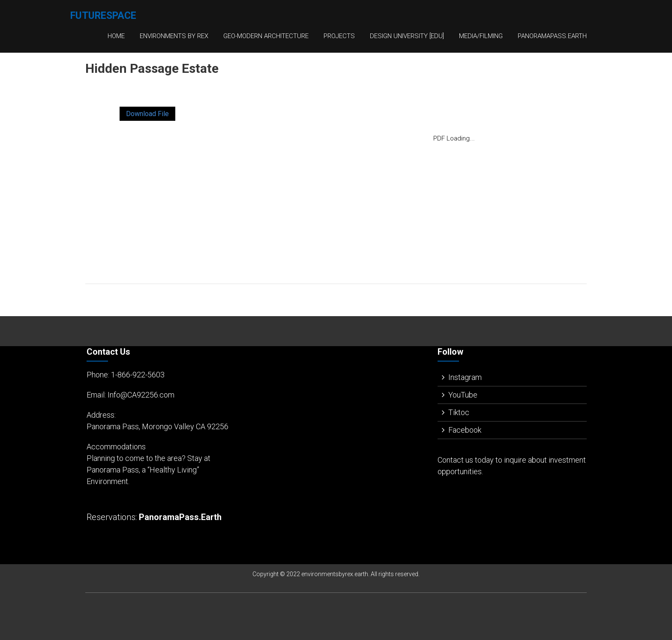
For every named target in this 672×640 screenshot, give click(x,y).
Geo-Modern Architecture (266, 36)
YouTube (463, 395)
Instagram (465, 377)
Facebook (465, 430)
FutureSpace (103, 16)
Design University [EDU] (407, 36)
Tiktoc (459, 412)
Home (116, 36)
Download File (147, 114)
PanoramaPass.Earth (552, 36)
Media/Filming (481, 36)
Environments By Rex (174, 36)
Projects (339, 36)
